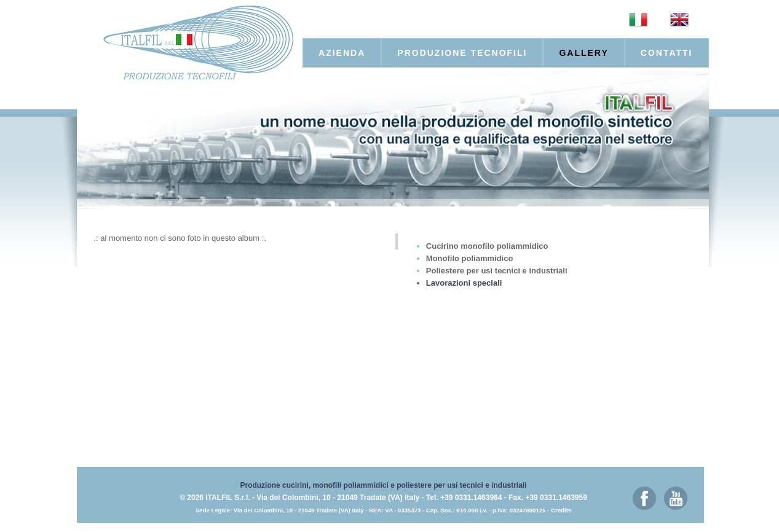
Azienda (342, 53)
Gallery (583, 53)
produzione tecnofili (462, 53)
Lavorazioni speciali (464, 283)
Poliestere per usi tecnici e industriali (497, 271)
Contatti (667, 53)
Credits (561, 510)
